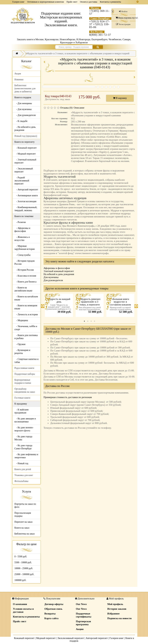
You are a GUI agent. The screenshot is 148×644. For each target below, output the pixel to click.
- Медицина (21, 320)
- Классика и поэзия (25, 276)
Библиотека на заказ (25, 534)
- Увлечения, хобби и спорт (26, 328)
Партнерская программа (83, 623)
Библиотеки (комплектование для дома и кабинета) (25, 88)
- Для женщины (23, 103)
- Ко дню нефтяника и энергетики (26, 456)
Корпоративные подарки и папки (23, 381)
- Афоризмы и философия (22, 230)
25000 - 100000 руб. (24, 574)
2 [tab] (88, 321)
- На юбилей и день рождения (25, 129)
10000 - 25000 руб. (24, 568)
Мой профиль (115, 604)
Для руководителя (53, 280)
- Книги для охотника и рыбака (26, 337)
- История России (24, 270)
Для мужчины (51, 277)
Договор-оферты (54, 604)
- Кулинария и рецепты (22, 352)
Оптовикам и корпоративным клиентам (45, 2)
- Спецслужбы (23, 255)
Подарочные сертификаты (84, 615)
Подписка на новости (119, 618)
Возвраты (50, 614)
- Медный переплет (25, 154)
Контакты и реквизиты (110, 2)
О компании (20, 604)
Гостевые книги (22, 398)
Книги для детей (23, 469)
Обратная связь (53, 609)
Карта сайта (51, 618)
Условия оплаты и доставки (23, 610)
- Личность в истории (26, 314)
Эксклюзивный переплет (71, 638)
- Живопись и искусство (22, 239)
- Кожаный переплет (26, 148)
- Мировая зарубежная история (25, 248)
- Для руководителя (25, 115)
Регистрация (123, 24)
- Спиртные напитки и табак (26, 361)
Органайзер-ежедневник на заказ (25, 390)
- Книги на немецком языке (26, 307)
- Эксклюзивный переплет (24, 170)
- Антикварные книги (26, 195)
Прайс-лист (72, 2)
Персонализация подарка (23, 514)
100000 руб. (20, 580)
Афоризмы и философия (57, 268)
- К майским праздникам (22, 411)
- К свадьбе (21, 121)
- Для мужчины (23, 109)
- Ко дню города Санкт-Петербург (23, 447)
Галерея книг (18, 2)
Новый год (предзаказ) (26, 136)
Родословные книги (24, 368)
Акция (18, 74)
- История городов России (25, 262)
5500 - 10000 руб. (23, 562)
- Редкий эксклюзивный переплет (22, 181)
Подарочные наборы (25, 374)
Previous (43, 306)
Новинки (19, 80)
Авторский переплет (97, 638)
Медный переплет (46, 638)
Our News (81, 604)
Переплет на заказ (24, 522)
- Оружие (20, 344)
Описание (79, 108)
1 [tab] (84, 321)
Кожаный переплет (24, 638)
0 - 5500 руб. (21, 557)
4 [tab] (95, 321)
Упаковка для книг (24, 475)
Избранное (113, 614)
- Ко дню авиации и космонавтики (25, 420)
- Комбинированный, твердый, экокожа (26, 209)
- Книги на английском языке (23, 289)
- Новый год (21, 463)
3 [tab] (91, 321)
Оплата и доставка (89, 2)
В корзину (120, 98)
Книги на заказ (22, 528)
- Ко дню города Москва (23, 438)
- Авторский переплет (26, 190)
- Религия (20, 222)
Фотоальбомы (22, 481)
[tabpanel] (59, 306)
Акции (80, 629)
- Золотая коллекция (25, 201)
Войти (123, 11)
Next (136, 306)
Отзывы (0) (66, 108)
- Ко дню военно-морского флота (24, 429)
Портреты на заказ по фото (25, 505)
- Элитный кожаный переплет (25, 161)
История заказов (117, 609)
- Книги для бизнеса (26, 282)
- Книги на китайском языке (26, 298)
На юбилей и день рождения (59, 274)
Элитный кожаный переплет (59, 271)
